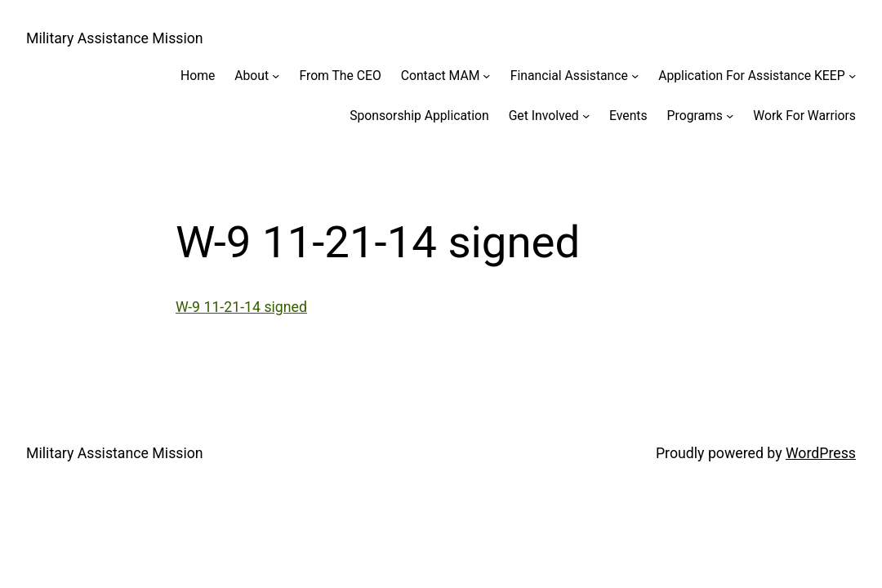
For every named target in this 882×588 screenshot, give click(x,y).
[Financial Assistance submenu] (635, 76)
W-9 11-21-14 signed (241, 307)
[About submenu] (276, 76)
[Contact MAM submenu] (486, 76)
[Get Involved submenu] (586, 116)
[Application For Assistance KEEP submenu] (852, 76)
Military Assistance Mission (115, 38)
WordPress (821, 453)
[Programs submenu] (730, 116)
